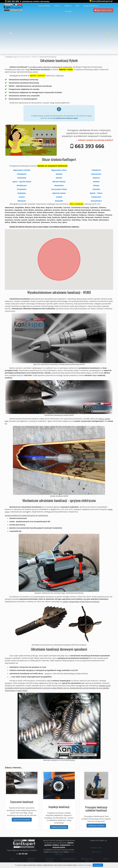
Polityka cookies (96, 848)
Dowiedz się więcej (85, 865)
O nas (12, 859)
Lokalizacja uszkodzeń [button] (96, 825)
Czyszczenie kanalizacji (50, 860)
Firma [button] (58, 6)
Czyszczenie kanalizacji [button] (22, 820)
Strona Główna (25, 57)
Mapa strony (96, 852)
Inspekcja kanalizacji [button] (59, 827)
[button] (10, 33)
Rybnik (35, 57)
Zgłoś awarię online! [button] (103, 10)
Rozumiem (98, 865)
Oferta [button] (68, 6)
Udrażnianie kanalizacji (31, 860)
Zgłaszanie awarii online (87, 860)
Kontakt (106, 859)
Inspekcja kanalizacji (68, 859)
